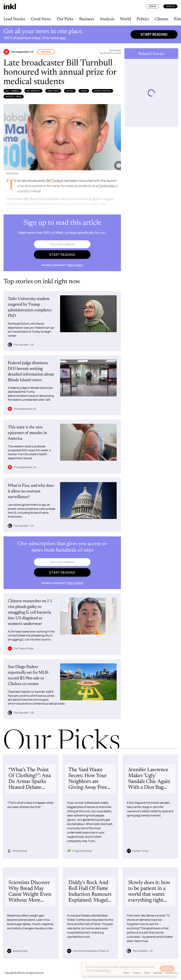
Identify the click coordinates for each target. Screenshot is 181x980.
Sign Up (170, 6)
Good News (41, 19)
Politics (143, 19)
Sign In (152, 6)
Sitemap (157, 973)
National (46, 52)
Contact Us (171, 973)
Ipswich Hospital (103, 91)
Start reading (154, 34)
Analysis (107, 19)
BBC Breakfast (33, 91)
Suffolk (70, 91)
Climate (162, 19)
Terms (126, 973)
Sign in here (75, 265)
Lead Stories (14, 19)
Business (87, 19)
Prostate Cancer (14, 96)
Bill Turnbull (13, 91)
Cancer (84, 91)
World (125, 19)
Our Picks (65, 19)
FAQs (147, 973)
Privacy (137, 973)
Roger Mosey (53, 91)
